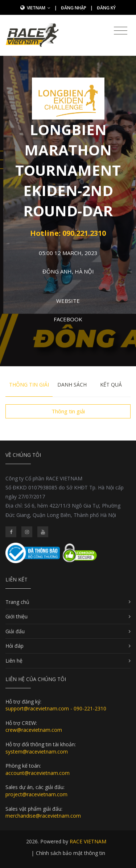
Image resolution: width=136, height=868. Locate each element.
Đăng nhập (74, 8)
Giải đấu (15, 631)
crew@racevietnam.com (34, 730)
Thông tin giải (29, 385)
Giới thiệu (17, 616)
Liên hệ (14, 661)
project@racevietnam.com (36, 794)
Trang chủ (17, 602)
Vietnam (39, 8)
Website (68, 301)
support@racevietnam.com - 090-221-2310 (56, 708)
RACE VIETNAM (88, 841)
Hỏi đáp (15, 646)
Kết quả (111, 385)
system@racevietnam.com (37, 752)
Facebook (68, 319)
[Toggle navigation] (121, 31)
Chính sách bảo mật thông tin (71, 853)
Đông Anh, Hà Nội (68, 271)
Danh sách (72, 385)
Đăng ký (106, 8)
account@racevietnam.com (38, 773)
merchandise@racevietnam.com (43, 816)
